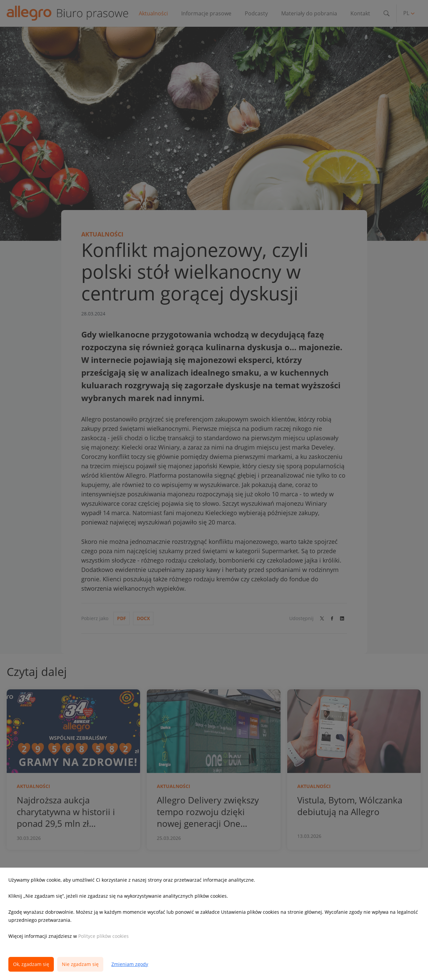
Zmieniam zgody (130, 964)
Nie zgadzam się (80, 964)
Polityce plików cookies (103, 936)
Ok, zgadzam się (31, 964)
